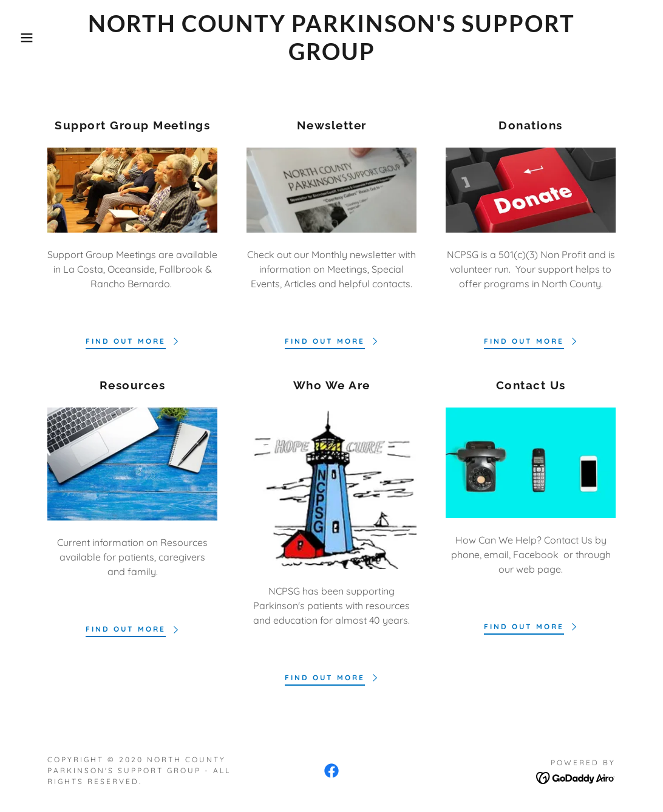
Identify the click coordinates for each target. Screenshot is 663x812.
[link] (331, 56)
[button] (33, 38)
